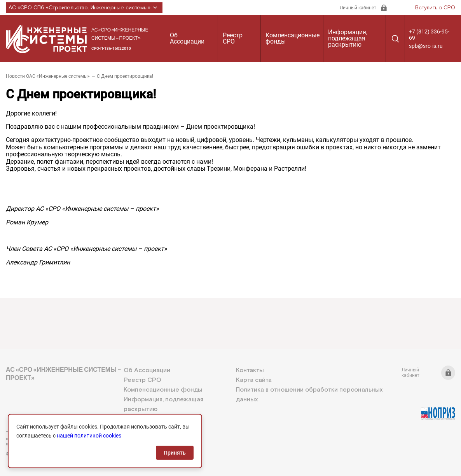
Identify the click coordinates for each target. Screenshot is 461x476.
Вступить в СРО (435, 8)
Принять (175, 453)
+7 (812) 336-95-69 (429, 35)
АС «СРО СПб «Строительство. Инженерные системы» (84, 8)
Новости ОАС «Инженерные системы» (48, 76)
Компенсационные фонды (292, 38)
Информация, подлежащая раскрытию (348, 38)
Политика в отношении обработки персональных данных (309, 395)
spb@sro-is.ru (426, 46)
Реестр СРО (233, 38)
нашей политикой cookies (89, 436)
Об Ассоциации (187, 38)
